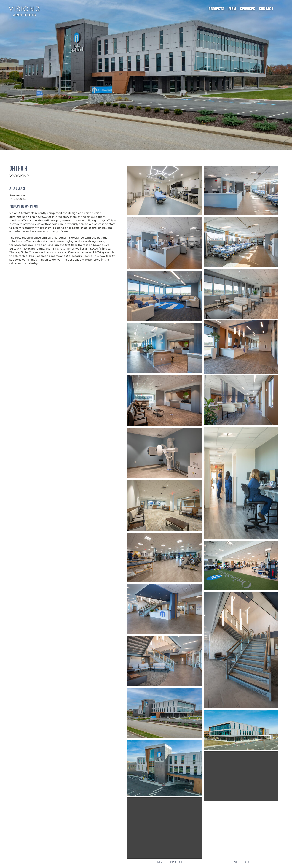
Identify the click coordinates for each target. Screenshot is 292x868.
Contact (266, 9)
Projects (216, 9)
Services (248, 9)
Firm (232, 9)
